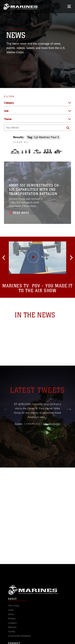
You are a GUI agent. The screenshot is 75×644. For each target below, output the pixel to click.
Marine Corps (37, 595)
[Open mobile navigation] (69, 6)
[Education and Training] (26, 151)
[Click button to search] (68, 128)
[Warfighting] (59, 151)
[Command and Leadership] (48, 151)
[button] (15, 258)
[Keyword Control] (37, 128)
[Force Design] (15, 151)
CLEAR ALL (21, 142)
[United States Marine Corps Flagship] (20, 7)
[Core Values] (37, 151)
